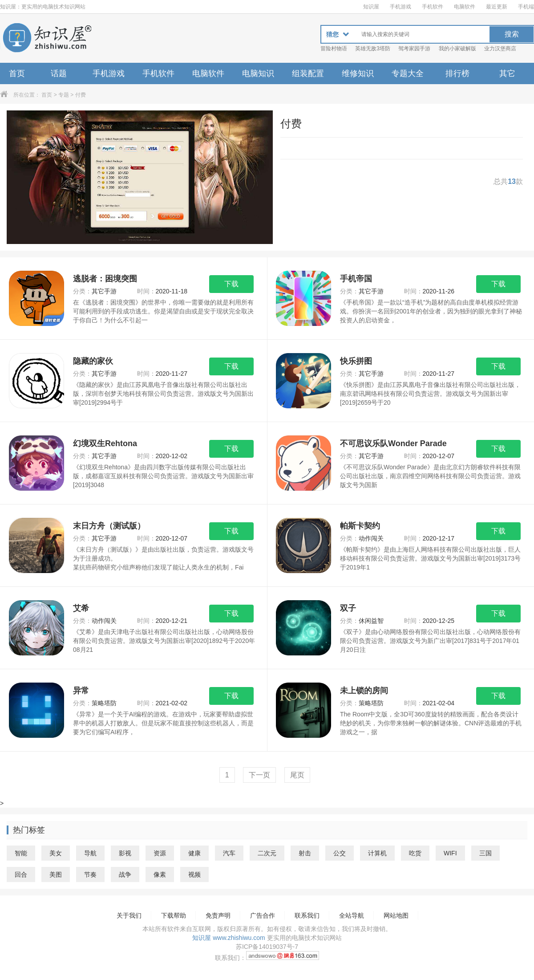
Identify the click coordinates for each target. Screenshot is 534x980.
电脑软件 (465, 7)
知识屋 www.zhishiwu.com (229, 938)
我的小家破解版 (457, 49)
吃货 (415, 853)
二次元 (267, 853)
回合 (21, 874)
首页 (17, 73)
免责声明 (218, 915)
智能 (21, 853)
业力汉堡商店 (500, 49)
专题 (64, 95)
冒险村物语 (334, 49)
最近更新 (497, 7)
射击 (305, 853)
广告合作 (263, 915)
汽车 (229, 853)
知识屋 (371, 7)
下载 (231, 284)
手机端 (526, 7)
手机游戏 (400, 7)
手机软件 (433, 7)
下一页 (259, 775)
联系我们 (307, 915)
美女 (56, 853)
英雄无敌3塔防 (373, 49)
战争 (125, 874)
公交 (340, 853)
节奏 (90, 874)
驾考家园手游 (414, 49)
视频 (194, 874)
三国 (485, 853)
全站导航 (352, 915)
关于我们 (129, 915)
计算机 (377, 853)
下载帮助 (174, 915)
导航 (90, 853)
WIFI (450, 853)
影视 (125, 853)
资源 (160, 853)
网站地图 (396, 915)
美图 (56, 874)
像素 (160, 874)
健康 (194, 853)
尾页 (297, 775)
